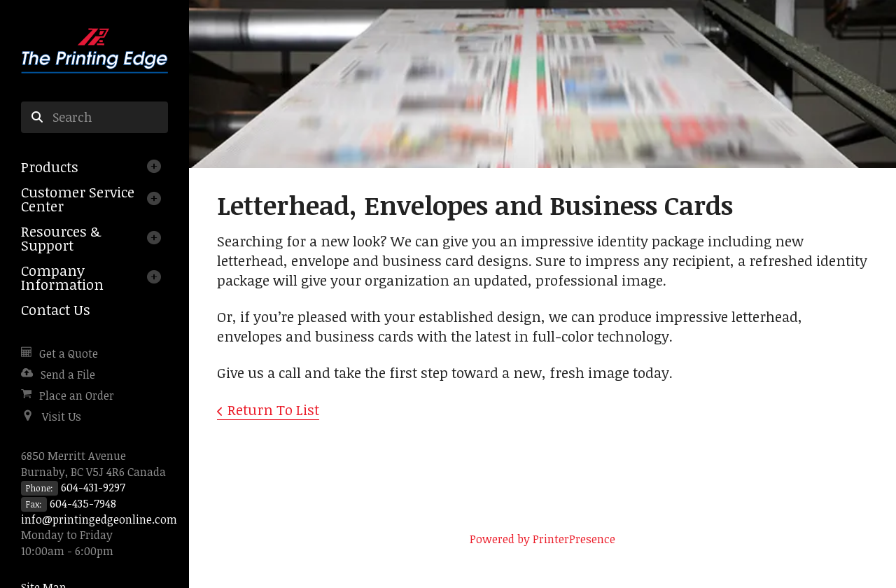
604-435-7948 (83, 503)
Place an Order (77, 395)
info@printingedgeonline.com (99, 519)
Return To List (273, 409)
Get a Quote (69, 353)
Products (50, 167)
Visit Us (62, 416)
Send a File (68, 374)
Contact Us (56, 309)
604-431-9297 (93, 487)
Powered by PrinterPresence (542, 539)
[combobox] (94, 118)
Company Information (62, 277)
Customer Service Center (78, 199)
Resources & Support (61, 238)
